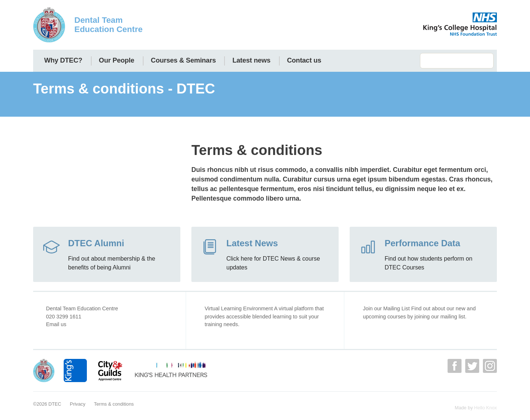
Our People (117, 60)
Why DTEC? (63, 60)
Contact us (304, 60)
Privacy (78, 404)
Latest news (251, 60)
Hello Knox (485, 408)
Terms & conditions (114, 404)
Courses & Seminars (183, 60)
